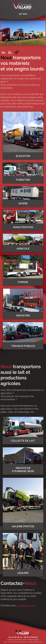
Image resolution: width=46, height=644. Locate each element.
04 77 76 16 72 (15, 637)
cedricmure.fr (38, 642)
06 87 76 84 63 (31, 637)
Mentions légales (34, 640)
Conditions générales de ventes (17, 640)
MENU (25, 14)
